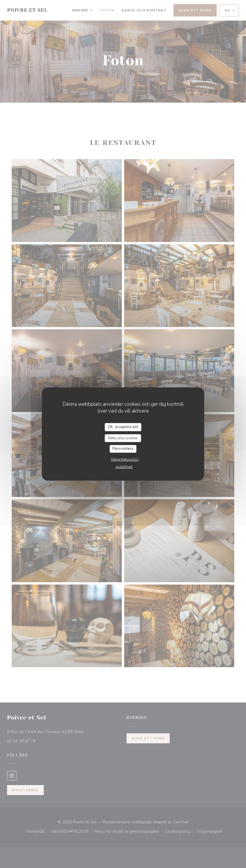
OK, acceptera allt (123, 427)
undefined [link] (124, 467)
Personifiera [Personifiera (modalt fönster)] (123, 449)
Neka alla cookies (123, 438)
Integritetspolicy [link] (125, 459)
